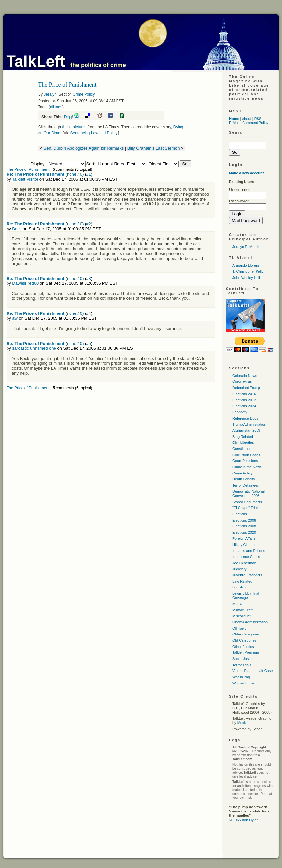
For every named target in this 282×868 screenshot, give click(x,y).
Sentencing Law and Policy (94, 133)
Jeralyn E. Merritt (246, 247)
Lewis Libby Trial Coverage (246, 595)
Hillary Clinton (243, 545)
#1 (88, 174)
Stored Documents (247, 502)
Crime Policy (84, 94)
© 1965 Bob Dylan (244, 820)
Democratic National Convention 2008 (249, 494)
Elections (240, 514)
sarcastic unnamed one (34, 348)
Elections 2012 (244, 400)
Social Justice (243, 659)
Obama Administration (250, 622)
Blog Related (243, 437)
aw (15, 318)
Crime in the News (247, 467)
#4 (88, 313)
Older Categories (246, 634)
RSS (258, 119)
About (247, 119)
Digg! (69, 117)
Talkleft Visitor (25, 179)
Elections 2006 (244, 520)
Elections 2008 (244, 526)
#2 (88, 224)
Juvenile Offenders (247, 575)
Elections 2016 (244, 394)
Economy (240, 412)
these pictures (74, 127)
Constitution (242, 449)
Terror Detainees (246, 485)
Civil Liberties (243, 442)
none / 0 (75, 174)
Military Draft (243, 610)
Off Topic (239, 628)
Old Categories (244, 640)
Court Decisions (245, 461)
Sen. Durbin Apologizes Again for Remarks (84, 148)
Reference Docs (245, 418)
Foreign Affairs (244, 538)
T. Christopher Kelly (248, 271)
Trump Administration (249, 424)
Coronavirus (242, 381)
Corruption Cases (246, 455)
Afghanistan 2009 (246, 430)
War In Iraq (241, 677)
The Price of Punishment (28, 169)
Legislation (241, 587)
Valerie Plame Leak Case (252, 671)
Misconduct (242, 616)
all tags (56, 107)
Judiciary (239, 569)
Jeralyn (50, 94)
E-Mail (234, 123)
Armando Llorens (246, 265)
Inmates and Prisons (249, 551)
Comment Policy (255, 123)
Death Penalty (244, 479)
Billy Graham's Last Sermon (154, 148)
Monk (242, 723)
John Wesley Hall (246, 278)
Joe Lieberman (244, 563)
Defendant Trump (246, 388)
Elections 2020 (244, 532)
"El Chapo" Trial (245, 508)
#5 (88, 343)
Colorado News (245, 376)
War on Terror (243, 683)
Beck (17, 229)
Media (237, 604)
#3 (88, 278)
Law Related (242, 581)
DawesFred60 (25, 283)
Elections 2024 (244, 406)
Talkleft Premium (246, 652)
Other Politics (243, 647)
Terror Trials (242, 665)
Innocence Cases (246, 557)
